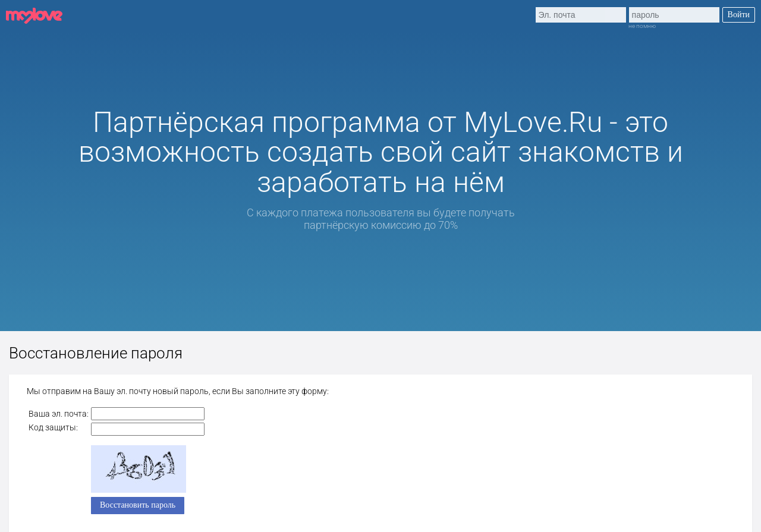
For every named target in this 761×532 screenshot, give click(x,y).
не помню (642, 26)
